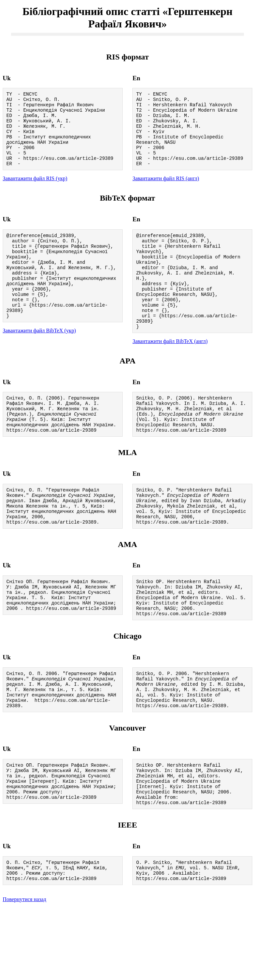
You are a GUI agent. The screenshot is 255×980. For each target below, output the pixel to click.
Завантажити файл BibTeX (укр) (39, 361)
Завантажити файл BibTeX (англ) (170, 373)
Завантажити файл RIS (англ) (166, 192)
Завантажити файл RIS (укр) (35, 192)
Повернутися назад (24, 971)
